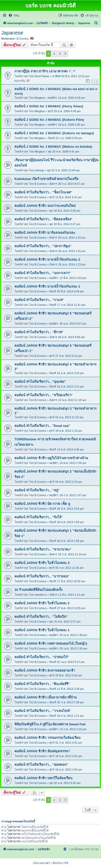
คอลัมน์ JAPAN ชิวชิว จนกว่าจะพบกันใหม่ (45, 206)
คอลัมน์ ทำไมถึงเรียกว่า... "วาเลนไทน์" (43, 711)
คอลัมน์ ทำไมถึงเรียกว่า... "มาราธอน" (42, 576)
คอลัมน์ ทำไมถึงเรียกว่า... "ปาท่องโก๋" (42, 657)
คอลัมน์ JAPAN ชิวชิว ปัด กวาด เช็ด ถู (42, 504)
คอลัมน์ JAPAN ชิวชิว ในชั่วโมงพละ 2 (42, 603)
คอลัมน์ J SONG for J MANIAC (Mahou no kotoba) (53, 147)
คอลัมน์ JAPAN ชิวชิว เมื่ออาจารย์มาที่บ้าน (46, 697)
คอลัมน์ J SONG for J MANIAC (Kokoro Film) (49, 120)
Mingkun (40, 98)
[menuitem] (14, 15)
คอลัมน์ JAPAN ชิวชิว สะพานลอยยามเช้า (45, 670)
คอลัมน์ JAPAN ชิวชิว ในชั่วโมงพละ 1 (42, 630)
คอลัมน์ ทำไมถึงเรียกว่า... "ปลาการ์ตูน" (43, 246)
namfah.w (41, 595)
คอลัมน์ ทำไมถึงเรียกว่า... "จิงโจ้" (39, 517)
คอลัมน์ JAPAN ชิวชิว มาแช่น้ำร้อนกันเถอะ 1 (47, 286)
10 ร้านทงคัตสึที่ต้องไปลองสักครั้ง (38, 590)
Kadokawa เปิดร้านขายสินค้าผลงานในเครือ (46, 179)
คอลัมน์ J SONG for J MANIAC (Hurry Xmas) (49, 106)
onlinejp (39, 170)
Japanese (12, 33)
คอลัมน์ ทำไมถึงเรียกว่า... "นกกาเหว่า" (43, 273)
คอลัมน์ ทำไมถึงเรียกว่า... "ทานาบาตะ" (43, 549)
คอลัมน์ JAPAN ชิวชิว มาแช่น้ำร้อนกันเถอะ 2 (47, 260)
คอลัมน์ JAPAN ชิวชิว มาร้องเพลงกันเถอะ (45, 233)
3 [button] (60, 54)
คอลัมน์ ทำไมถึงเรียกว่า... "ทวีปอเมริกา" (44, 395)
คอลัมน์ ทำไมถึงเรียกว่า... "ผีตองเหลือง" (43, 219)
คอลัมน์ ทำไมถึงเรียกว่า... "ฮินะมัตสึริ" (42, 684)
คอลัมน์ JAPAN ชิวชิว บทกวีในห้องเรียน (43, 778)
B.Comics (23, 39)
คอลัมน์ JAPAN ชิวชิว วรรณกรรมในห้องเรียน (47, 738)
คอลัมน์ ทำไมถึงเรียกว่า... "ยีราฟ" (39, 332)
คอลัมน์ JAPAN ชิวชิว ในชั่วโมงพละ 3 (42, 563)
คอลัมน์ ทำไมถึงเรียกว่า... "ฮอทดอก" (41, 765)
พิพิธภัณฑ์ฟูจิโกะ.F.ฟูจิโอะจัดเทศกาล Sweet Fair (50, 724)
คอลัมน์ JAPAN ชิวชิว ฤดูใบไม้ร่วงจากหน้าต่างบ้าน (51, 458)
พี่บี (32, 39)
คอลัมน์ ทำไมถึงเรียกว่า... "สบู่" (37, 490)
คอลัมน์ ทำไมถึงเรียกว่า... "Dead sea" (42, 426)
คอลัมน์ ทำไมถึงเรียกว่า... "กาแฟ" (39, 300)
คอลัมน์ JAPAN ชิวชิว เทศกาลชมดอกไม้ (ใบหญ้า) (51, 644)
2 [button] (54, 54)
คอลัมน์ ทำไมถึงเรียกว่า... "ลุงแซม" (40, 382)
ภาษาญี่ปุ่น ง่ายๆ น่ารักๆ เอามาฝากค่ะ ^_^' (45, 71)
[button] (66, 54)
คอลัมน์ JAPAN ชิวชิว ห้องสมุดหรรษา (42, 751)
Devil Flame (42, 76)
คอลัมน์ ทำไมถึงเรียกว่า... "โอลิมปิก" (41, 617)
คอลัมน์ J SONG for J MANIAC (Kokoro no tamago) (54, 133)
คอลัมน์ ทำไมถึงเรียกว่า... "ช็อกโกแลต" (43, 192)
